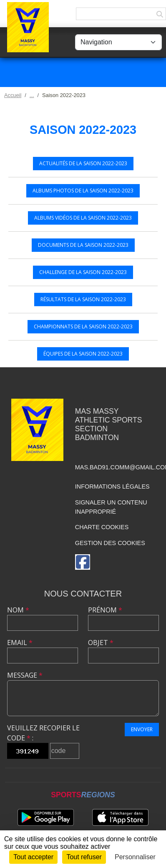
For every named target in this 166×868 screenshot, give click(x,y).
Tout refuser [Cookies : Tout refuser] (84, 857)
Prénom (105, 610)
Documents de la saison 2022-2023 (83, 245)
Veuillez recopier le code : (43, 733)
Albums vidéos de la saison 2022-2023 (83, 218)
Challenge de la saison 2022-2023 (83, 272)
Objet (101, 643)
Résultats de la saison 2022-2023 (83, 299)
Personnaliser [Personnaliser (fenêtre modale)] (135, 857)
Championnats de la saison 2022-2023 (83, 326)
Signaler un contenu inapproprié (111, 507)
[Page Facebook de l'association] (83, 562)
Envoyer (142, 729)
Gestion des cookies (110, 543)
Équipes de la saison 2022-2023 (83, 354)
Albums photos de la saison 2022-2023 (83, 191)
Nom (18, 610)
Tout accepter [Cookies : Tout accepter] (33, 857)
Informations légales (112, 486)
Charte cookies (102, 527)
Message (25, 675)
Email (20, 643)
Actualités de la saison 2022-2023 (83, 163)
